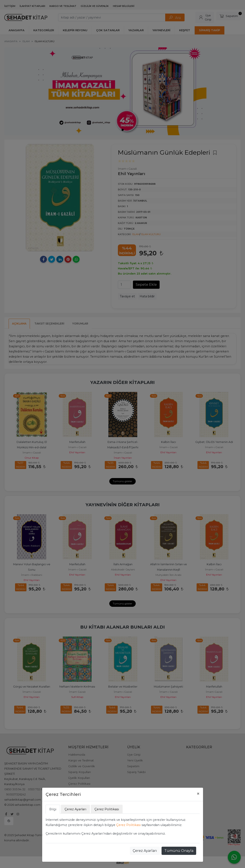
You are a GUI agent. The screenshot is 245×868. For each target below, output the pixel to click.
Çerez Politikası (128, 825)
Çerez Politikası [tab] (107, 809)
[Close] (198, 794)
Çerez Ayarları (145, 851)
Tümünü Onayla (179, 851)
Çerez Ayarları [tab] (75, 809)
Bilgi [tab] (53, 809)
